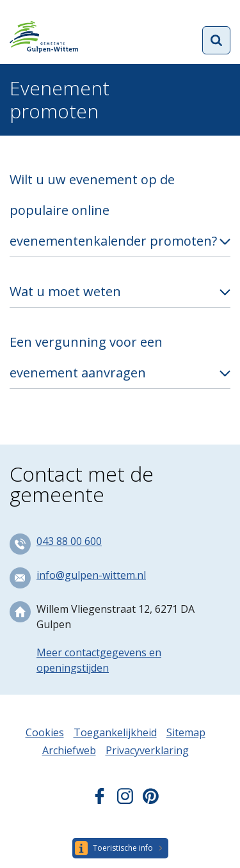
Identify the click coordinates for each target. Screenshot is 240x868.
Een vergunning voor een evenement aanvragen (86, 357)
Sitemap (186, 732)
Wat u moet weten (65, 291)
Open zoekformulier (216, 40)
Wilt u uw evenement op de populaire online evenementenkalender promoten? (113, 210)
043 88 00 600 (69, 541)
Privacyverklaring (147, 750)
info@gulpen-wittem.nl (91, 575)
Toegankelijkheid (115, 732)
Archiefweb (69, 750)
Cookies (45, 732)
